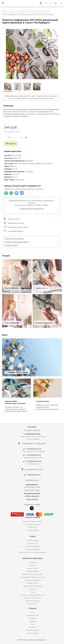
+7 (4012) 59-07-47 (33, 455)
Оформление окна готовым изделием (33, 552)
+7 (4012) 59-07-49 (33, 449)
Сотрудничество (33, 615)
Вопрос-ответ (33, 568)
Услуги (33, 536)
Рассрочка (33, 589)
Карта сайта (33, 604)
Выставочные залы (33, 630)
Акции (33, 592)
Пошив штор (42, 288)
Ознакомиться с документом (32, 209)
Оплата (33, 565)
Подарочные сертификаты (33, 586)
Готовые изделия (33, 530)
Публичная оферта (33, 601)
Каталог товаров (33, 517)
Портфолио (33, 618)
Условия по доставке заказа (17, 242)
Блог (33, 624)
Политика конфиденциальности (33, 595)
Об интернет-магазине (33, 598)
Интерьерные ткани (33, 524)
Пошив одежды (12, 288)
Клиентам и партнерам (33, 558)
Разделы (33, 608)
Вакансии (33, 627)
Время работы (32, 485)
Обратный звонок (32, 480)
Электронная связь (32, 493)
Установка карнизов (45, 323)
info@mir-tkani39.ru (32, 496)
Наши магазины (32, 499)
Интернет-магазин (32, 430)
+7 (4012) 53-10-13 (33, 475)
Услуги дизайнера (14, 323)
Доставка (33, 562)
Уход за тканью (33, 633)
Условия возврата (33, 571)
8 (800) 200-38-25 (33, 434)
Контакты (32, 427)
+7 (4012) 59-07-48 (33, 461)
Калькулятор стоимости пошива (33, 577)
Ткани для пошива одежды (33, 521)
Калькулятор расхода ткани (33, 574)
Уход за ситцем (11, 245)
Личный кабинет (33, 583)
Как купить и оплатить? (14, 238)
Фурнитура (33, 527)
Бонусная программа (33, 580)
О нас (33, 612)
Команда (33, 621)
